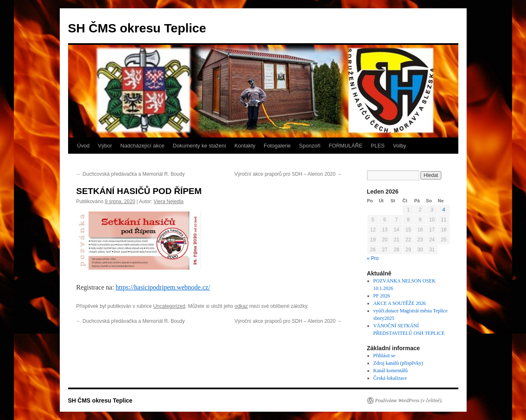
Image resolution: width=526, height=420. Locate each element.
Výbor (105, 146)
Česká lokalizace (390, 378)
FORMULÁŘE (346, 146)
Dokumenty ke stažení (199, 146)
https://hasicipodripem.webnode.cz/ (163, 287)
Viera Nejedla (169, 201)
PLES (378, 146)
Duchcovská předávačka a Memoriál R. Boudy (131, 174)
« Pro (373, 258)
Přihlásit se (384, 356)
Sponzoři (309, 146)
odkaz (241, 306)
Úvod (83, 146)
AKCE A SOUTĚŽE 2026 (399, 303)
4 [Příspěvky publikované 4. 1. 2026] (444, 210)
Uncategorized (169, 306)
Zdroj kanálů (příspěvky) (398, 363)
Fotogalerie (277, 146)
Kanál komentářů (390, 371)
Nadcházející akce (142, 146)
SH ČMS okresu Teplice (137, 28)
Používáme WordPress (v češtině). (409, 400)
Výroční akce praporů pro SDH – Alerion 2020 (288, 174)
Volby (400, 146)
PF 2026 (382, 296)
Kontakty (245, 146)
